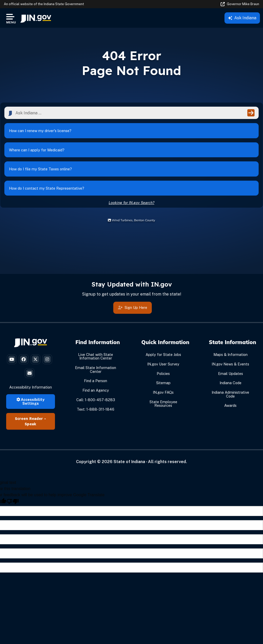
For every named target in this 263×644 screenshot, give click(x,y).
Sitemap (163, 383)
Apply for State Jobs (163, 355)
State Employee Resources (163, 404)
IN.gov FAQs (163, 393)
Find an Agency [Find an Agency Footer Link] (96, 391)
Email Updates (231, 374)
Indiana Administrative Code (230, 395)
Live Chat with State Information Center (96, 357)
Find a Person (96, 381)
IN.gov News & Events (230, 365)
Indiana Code (231, 383)
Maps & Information (231, 355)
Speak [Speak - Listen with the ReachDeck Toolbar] (30, 425)
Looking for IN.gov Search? (131, 203)
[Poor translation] (13, 502)
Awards (230, 406)
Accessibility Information (31, 388)
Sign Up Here (133, 310)
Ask (242, 18)
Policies (163, 374)
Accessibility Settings (30, 402)
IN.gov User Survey (163, 365)
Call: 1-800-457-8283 (96, 400)
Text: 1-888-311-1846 (96, 410)
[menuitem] (36, 18)
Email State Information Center (96, 370)
